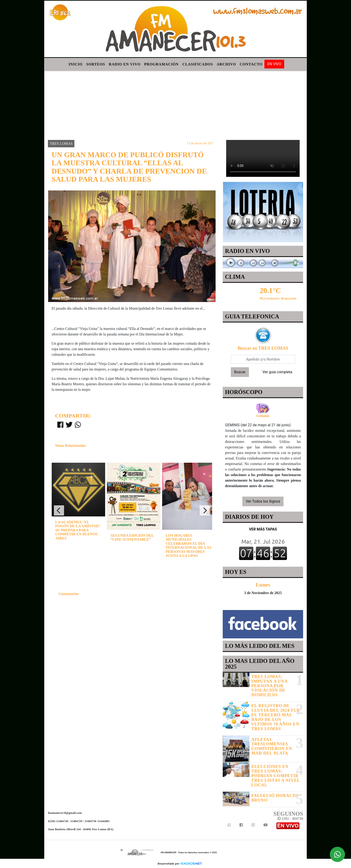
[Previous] (59, 510)
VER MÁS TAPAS (263, 529)
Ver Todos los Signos (263, 502)
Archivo (226, 64)
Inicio (76, 64)
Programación (161, 64)
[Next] (205, 510)
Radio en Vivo (125, 64)
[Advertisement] (175, 105)
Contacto (251, 64)
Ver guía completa (277, 372)
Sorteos (96, 64)
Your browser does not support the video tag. (263, 158)
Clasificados (198, 64)
